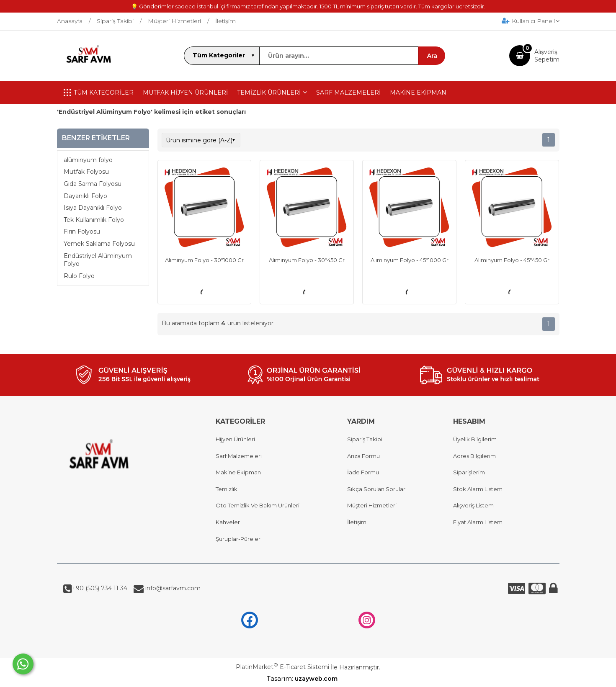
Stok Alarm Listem (478, 489)
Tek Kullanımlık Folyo (94, 220)
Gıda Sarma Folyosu (93, 184)
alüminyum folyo (88, 160)
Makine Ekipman (238, 472)
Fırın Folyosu (82, 232)
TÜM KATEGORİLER (99, 93)
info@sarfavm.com (172, 588)
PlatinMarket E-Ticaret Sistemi (282, 667)
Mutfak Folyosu (86, 172)
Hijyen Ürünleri (235, 439)
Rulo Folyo (79, 276)
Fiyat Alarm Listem (478, 522)
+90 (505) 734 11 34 (100, 588)
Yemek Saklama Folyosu (99, 244)
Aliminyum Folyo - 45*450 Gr (512, 260)
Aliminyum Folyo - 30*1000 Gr (204, 260)
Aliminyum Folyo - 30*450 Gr (307, 260)
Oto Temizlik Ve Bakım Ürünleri (258, 505)
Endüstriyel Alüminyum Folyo (98, 260)
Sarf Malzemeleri (239, 456)
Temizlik (227, 489)
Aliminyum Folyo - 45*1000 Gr (410, 260)
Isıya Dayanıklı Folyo (93, 208)
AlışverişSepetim (547, 56)
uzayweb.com (322, 679)
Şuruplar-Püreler (238, 539)
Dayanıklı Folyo (85, 196)
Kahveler (228, 522)
